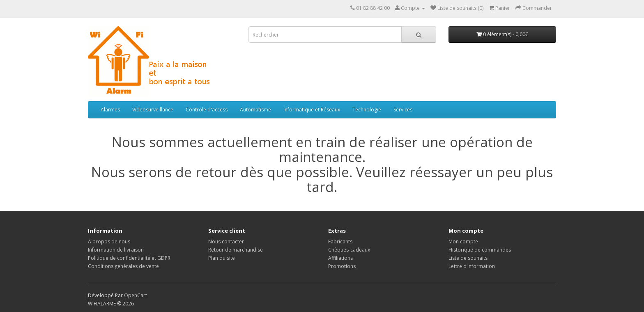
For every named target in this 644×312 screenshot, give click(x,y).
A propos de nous (109, 242)
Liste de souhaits (468, 258)
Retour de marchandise (236, 250)
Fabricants (340, 242)
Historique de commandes (480, 250)
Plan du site (222, 258)
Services (403, 110)
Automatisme (255, 110)
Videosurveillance (153, 110)
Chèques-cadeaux (349, 250)
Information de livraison (116, 250)
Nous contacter (226, 242)
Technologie (367, 110)
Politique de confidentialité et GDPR (129, 258)
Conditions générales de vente (123, 266)
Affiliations (340, 258)
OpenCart (136, 295)
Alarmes (110, 110)
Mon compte (463, 242)
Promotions (342, 266)
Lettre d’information (472, 266)
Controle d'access (207, 110)
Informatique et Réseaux (312, 110)
